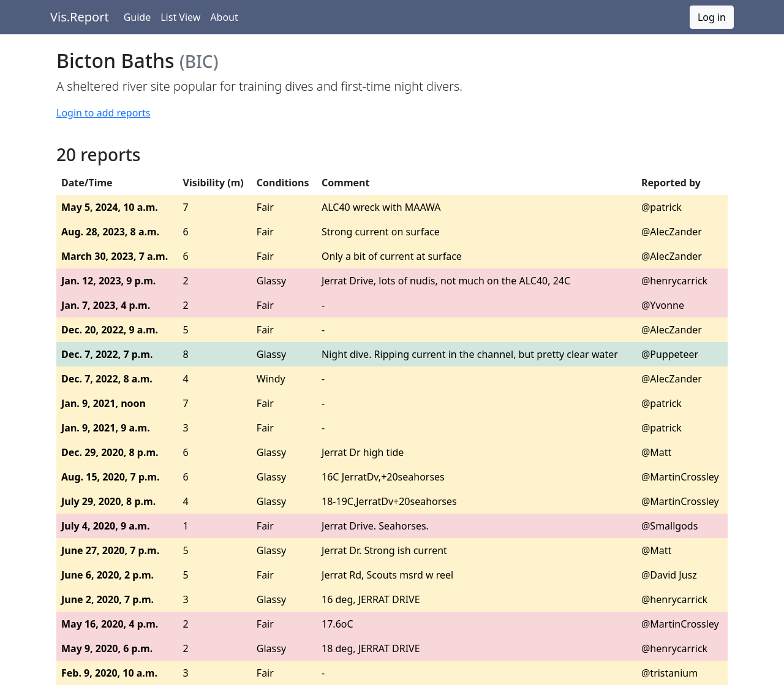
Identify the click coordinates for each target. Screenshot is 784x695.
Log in (712, 17)
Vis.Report (80, 17)
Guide (138, 17)
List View (180, 17)
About (224, 17)
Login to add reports (103, 113)
